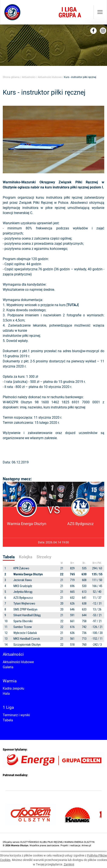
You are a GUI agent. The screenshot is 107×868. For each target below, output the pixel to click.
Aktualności (29, 77)
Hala (6, 694)
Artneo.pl (86, 846)
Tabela (8, 720)
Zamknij (69, 864)
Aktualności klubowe (50, 77)
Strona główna (11, 77)
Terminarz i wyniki (16, 715)
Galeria (8, 667)
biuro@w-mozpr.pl (86, 351)
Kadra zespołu (13, 688)
